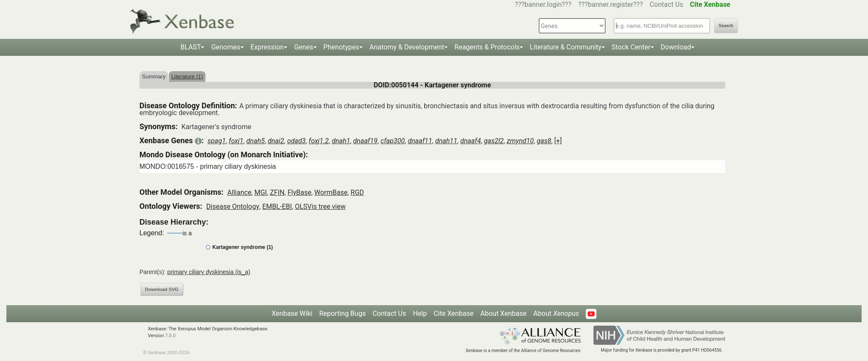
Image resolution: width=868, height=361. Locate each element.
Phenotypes (341, 47)
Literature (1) (187, 77)
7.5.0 (170, 336)
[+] (558, 141)
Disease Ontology (233, 206)
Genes (304, 47)
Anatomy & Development (407, 47)
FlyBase (299, 192)
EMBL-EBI (277, 206)
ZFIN (277, 192)
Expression (267, 47)
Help (420, 313)
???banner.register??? (610, 4)
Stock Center (631, 47)
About (556, 313)
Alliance (239, 192)
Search (726, 26)
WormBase (331, 192)
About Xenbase (503, 313)
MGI (261, 192)
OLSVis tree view (320, 206)
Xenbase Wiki (292, 313)
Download (676, 47)
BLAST (191, 47)
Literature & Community (566, 47)
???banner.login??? (543, 4)
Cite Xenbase (454, 313)
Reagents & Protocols (487, 47)
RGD (357, 192)
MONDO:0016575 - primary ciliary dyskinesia (208, 166)
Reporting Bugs (343, 313)
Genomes (226, 47)
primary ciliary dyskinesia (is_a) (209, 272)
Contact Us (667, 4)
